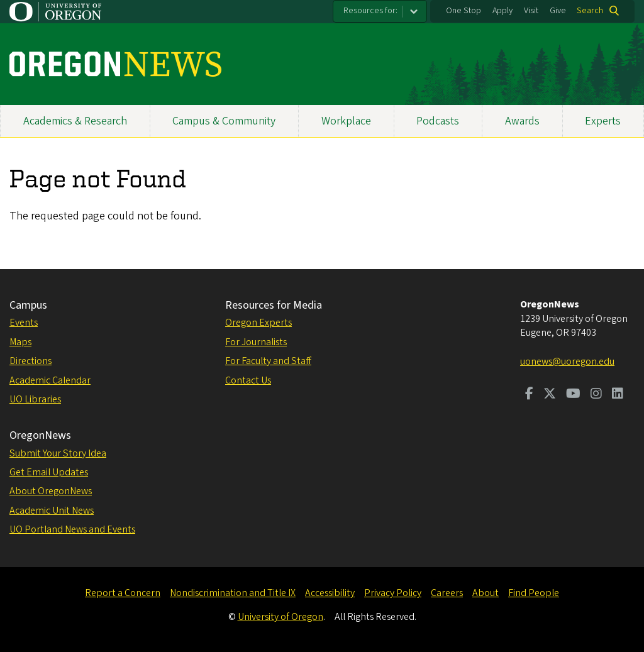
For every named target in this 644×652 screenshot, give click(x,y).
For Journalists (256, 342)
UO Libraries (35, 399)
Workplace (346, 121)
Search (590, 11)
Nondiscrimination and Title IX (233, 593)
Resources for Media (274, 305)
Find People (534, 593)
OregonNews (40, 435)
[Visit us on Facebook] (529, 395)
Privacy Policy (393, 593)
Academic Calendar (50, 380)
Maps (20, 342)
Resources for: (370, 11)
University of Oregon (280, 617)
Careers (447, 593)
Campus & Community (224, 121)
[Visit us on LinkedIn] (618, 395)
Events (24, 323)
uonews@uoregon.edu (567, 362)
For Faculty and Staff (268, 361)
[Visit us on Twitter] (550, 395)
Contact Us (248, 380)
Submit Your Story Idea (58, 453)
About (486, 593)
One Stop (464, 11)
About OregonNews (51, 491)
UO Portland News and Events (72, 529)
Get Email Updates (49, 472)
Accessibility (330, 593)
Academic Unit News (52, 511)
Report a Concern (123, 593)
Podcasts (438, 121)
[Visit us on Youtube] (573, 395)
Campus (28, 305)
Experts (603, 121)
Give (558, 11)
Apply (502, 11)
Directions (31, 361)
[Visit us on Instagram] (596, 395)
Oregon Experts (258, 323)
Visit (531, 11)
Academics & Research (75, 121)
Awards (522, 121)
